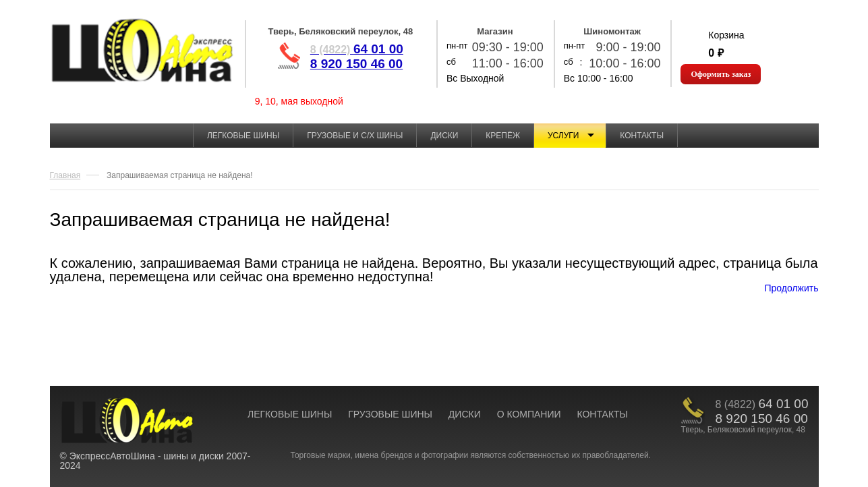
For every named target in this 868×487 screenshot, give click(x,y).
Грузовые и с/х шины (355, 136)
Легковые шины (243, 136)
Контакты (642, 136)
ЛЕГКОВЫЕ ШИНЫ (290, 414)
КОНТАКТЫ (602, 414)
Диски (444, 136)
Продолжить (791, 288)
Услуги (563, 136)
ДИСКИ (465, 414)
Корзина (726, 35)
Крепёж (503, 136)
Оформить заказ (721, 74)
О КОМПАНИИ (529, 414)
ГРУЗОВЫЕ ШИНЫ (390, 414)
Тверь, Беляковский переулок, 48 (340, 31)
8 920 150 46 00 (356, 64)
